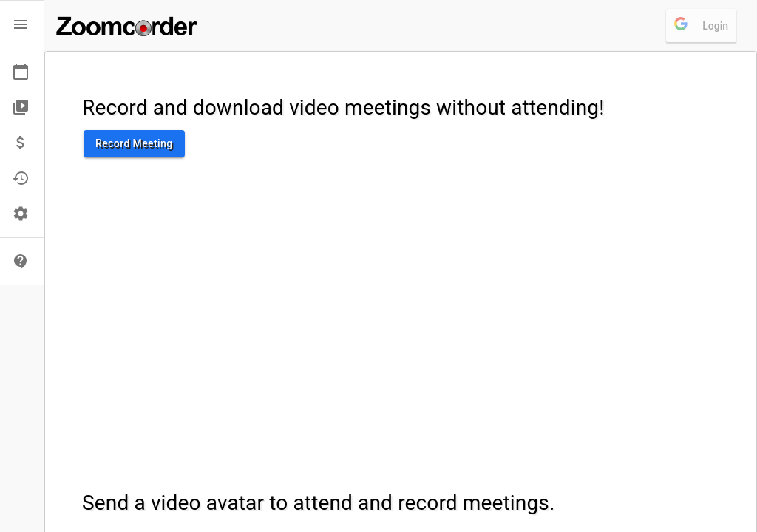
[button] (22, 24)
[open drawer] (21, 24)
